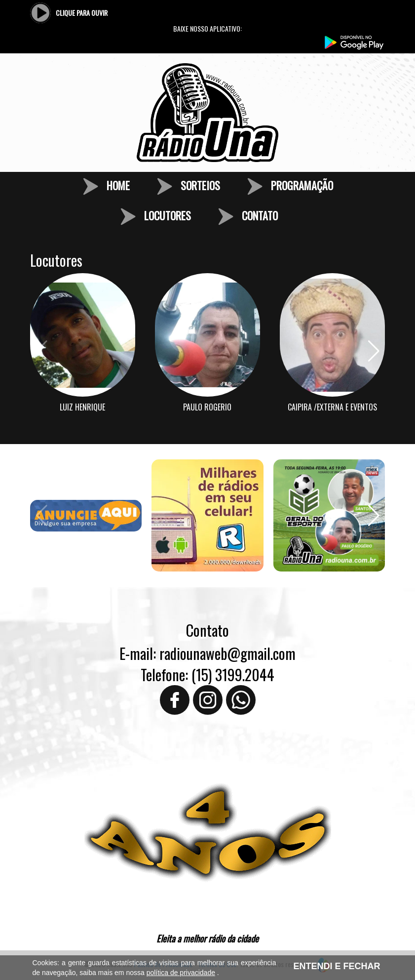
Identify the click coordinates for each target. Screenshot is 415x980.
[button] (374, 351)
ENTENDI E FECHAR (337, 966)
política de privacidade (181, 973)
